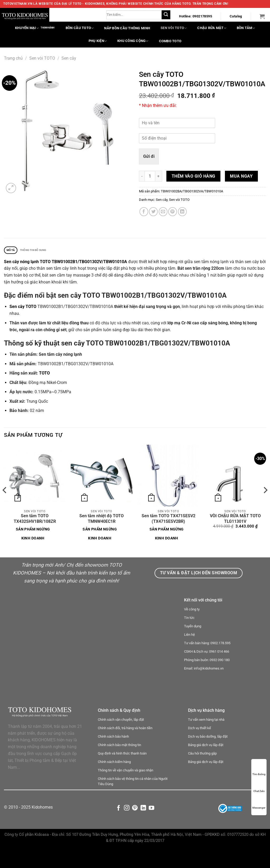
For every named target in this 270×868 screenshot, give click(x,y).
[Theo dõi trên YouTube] (151, 829)
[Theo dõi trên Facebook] (119, 829)
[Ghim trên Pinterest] (173, 212)
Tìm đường (259, 769)
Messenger (259, 803)
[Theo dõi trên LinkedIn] (143, 829)
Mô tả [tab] (13, 251)
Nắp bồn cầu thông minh (127, 28)
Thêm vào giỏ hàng (194, 176)
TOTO (44, 375)
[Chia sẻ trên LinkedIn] (182, 212)
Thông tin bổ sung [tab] (41, 251)
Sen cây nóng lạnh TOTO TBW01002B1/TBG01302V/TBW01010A (66, 263)
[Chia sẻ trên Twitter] (153, 212)
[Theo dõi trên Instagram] (127, 829)
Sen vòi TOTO (174, 28)
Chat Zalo (259, 786)
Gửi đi (149, 156)
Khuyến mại (27, 28)
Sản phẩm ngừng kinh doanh (33, 535)
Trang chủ (13, 58)
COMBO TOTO (170, 41)
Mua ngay (241, 176)
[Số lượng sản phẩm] (150, 176)
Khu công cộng (133, 41)
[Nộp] (166, 15)
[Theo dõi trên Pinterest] (135, 829)
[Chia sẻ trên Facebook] (144, 212)
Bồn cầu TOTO (80, 28)
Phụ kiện (98, 41)
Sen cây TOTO (23, 308)
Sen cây (69, 58)
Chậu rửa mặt (212, 28)
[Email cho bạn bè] (163, 212)
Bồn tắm (246, 28)
